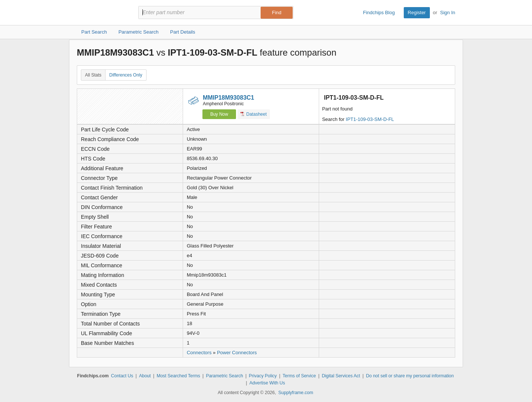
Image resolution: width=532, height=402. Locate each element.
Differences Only (126, 75)
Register (417, 13)
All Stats (93, 75)
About (145, 376)
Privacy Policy (263, 376)
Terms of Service (299, 376)
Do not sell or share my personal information (410, 376)
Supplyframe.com (296, 393)
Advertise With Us (267, 383)
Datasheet (254, 114)
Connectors (199, 353)
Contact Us (122, 376)
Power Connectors (237, 353)
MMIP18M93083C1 (229, 98)
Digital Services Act (341, 376)
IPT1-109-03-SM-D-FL (370, 119)
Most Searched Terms (178, 376)
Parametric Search (224, 376)
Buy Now (219, 114)
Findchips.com (101, 13)
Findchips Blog (379, 13)
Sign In (448, 13)
